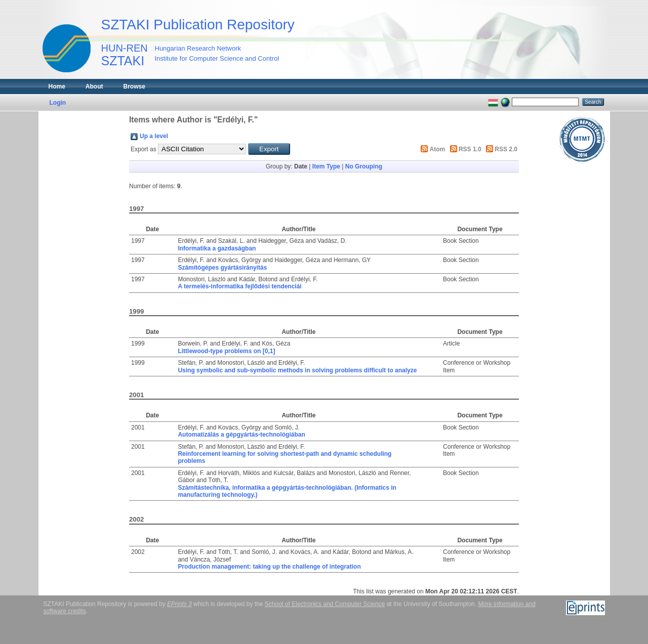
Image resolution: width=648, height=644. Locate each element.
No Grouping (364, 166)
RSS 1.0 (470, 149)
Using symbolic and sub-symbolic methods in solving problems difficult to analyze (297, 370)
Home (57, 87)
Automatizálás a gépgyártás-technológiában (241, 435)
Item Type (326, 166)
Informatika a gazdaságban (217, 248)
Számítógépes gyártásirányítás (222, 268)
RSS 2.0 (506, 149)
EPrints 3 (179, 604)
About (94, 87)
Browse (134, 87)
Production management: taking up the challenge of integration (269, 567)
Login (58, 103)
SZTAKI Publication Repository (198, 25)
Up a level (154, 136)
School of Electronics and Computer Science (325, 604)
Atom (438, 149)
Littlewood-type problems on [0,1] (226, 351)
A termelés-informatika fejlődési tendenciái (239, 286)
